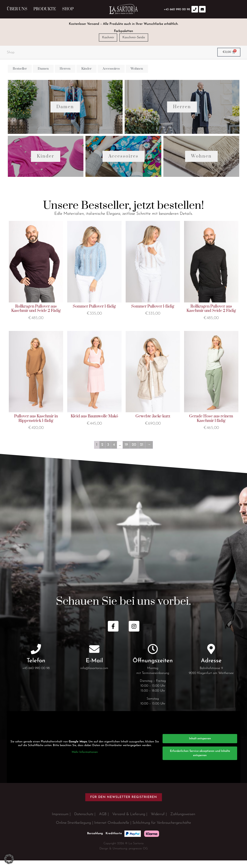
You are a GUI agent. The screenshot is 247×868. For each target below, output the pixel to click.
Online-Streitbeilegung (73, 830)
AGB (103, 822)
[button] (9, 859)
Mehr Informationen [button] (85, 760)
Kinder (46, 164)
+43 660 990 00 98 (36, 676)
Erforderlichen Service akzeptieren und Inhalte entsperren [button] (200, 761)
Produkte (45, 9)
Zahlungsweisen (183, 822)
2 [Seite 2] (102, 452)
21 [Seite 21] (142, 452)
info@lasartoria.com (94, 676)
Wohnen (201, 164)
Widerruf (158, 822)
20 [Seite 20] (134, 452)
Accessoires (123, 164)
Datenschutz (84, 822)
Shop (68, 9)
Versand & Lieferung (129, 822)
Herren (182, 111)
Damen (65, 111)
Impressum (60, 822)
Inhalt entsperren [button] (200, 746)
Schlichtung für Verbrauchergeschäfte (162, 830)
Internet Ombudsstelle (112, 830)
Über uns (17, 9)
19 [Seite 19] (126, 452)
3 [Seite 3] (108, 452)
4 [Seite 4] (114, 452)
